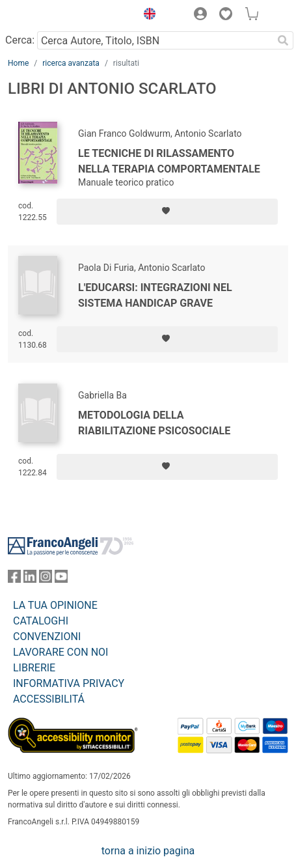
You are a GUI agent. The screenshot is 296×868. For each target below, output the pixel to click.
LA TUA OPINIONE (55, 605)
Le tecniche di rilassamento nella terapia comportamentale (169, 161)
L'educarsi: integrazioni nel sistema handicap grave (155, 295)
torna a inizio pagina (148, 851)
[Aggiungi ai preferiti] (167, 212)
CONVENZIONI (47, 637)
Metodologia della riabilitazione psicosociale (154, 423)
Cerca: (20, 40)
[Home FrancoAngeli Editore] (52, 16)
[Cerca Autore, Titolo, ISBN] (155, 40)
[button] (146, 16)
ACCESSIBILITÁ (49, 699)
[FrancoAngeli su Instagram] (46, 579)
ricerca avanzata (71, 63)
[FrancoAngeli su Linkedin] (30, 579)
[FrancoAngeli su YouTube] (61, 579)
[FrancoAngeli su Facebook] (14, 579)
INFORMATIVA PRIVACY (69, 683)
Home (18, 63)
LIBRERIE (34, 668)
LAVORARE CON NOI (61, 652)
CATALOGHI (41, 621)
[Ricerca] (283, 40)
